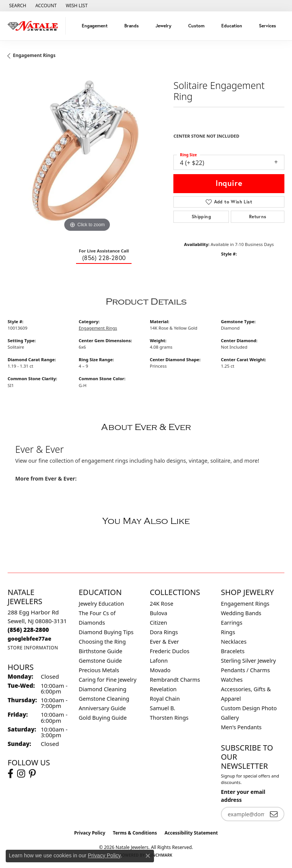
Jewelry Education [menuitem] (101, 604)
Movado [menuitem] (160, 670)
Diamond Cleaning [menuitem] (102, 689)
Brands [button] (132, 26)
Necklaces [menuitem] (234, 642)
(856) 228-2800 (104, 258)
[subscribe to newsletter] (274, 814)
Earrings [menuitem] (232, 623)
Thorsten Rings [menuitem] (169, 718)
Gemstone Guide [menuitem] (100, 661)
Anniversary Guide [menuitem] (102, 708)
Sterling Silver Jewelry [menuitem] (248, 661)
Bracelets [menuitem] (233, 651)
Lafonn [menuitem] (159, 661)
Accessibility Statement (191, 833)
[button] (17, 6)
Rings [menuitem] (228, 632)
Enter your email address (243, 796)
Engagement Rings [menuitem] (245, 604)
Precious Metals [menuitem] (99, 670)
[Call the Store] (28, 630)
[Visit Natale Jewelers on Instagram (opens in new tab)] (21, 774)
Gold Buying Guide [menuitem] (103, 718)
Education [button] (232, 26)
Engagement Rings (34, 55)
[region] (87, 154)
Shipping (201, 217)
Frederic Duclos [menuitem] (170, 651)
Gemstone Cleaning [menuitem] (104, 699)
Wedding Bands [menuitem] (241, 613)
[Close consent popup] (148, 856)
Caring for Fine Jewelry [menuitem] (108, 680)
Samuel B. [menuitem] (163, 708)
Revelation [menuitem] (163, 689)
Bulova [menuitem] (159, 613)
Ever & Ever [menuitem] (164, 642)
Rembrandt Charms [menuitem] (175, 680)
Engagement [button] (95, 26)
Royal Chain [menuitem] (165, 699)
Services (267, 26)
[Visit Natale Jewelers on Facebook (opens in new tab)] (10, 774)
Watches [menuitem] (232, 680)
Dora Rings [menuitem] (164, 632)
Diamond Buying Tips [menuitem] (106, 632)
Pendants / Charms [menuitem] (245, 670)
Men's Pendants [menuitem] (241, 727)
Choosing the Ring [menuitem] (102, 642)
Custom (196, 26)
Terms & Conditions (135, 833)
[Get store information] (33, 648)
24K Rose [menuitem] (162, 604)
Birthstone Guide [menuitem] (101, 651)
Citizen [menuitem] (159, 623)
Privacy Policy (90, 833)
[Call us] (29, 639)
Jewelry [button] (163, 26)
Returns (258, 217)
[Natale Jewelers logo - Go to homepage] (35, 26)
